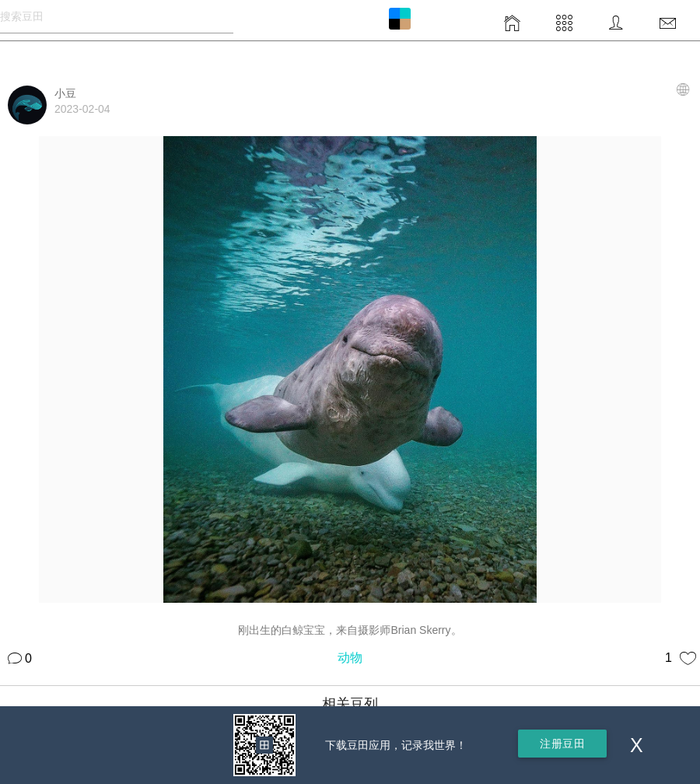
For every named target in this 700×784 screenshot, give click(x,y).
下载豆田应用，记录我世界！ (396, 745)
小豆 (65, 93)
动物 (350, 658)
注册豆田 (562, 744)
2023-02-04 (82, 109)
